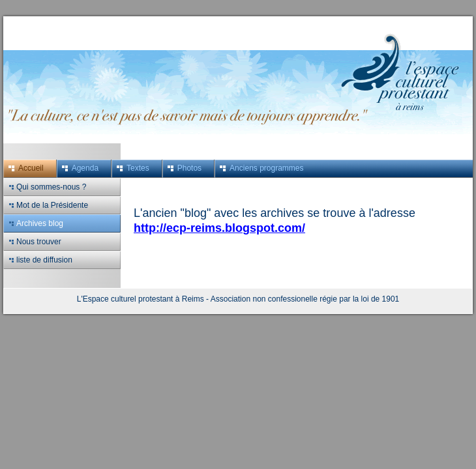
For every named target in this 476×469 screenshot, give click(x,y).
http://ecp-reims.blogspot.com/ (219, 228)
